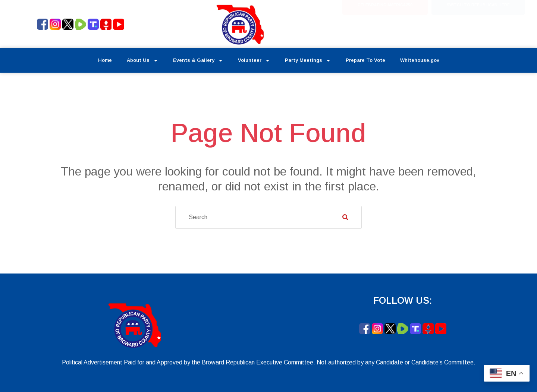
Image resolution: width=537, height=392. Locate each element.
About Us (142, 61)
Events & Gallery (198, 61)
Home (105, 60)
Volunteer (254, 61)
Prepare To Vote (365, 60)
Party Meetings (308, 61)
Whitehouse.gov (420, 60)
